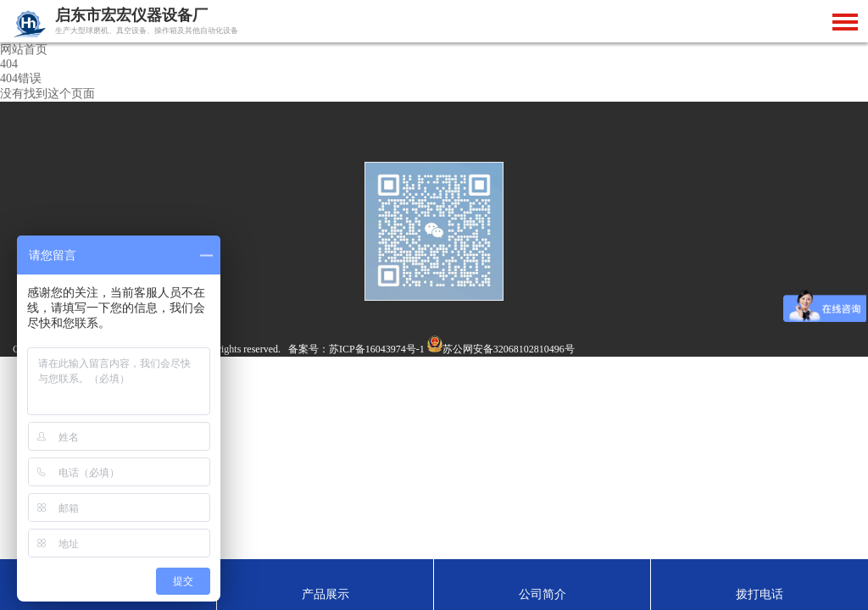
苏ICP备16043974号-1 (377, 349)
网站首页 (24, 50)
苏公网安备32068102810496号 (509, 349)
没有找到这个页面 (47, 94)
